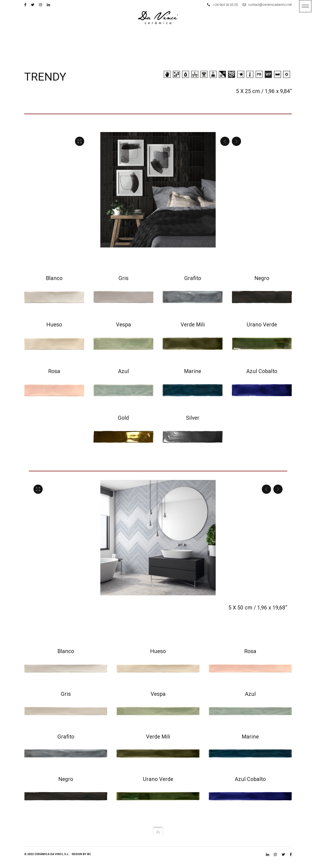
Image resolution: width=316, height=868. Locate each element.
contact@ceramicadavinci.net (267, 5)
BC (89, 856)
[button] (305, 6)
